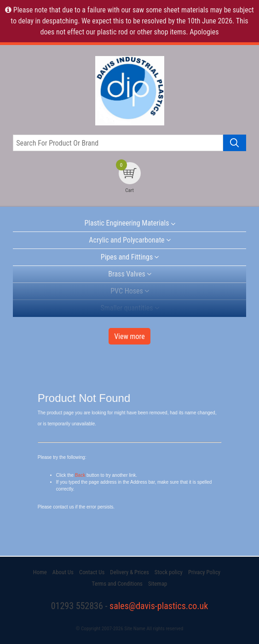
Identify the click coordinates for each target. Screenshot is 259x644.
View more (129, 336)
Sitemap (158, 584)
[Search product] (235, 143)
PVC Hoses (127, 291)
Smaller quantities (127, 308)
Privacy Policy (204, 572)
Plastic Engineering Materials (127, 223)
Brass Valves (127, 274)
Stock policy (169, 572)
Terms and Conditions (117, 584)
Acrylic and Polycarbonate (127, 240)
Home (40, 572)
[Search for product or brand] (118, 143)
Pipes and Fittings (127, 257)
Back (80, 475)
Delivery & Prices (129, 572)
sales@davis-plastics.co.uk (159, 606)
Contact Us (92, 572)
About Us (63, 572)
